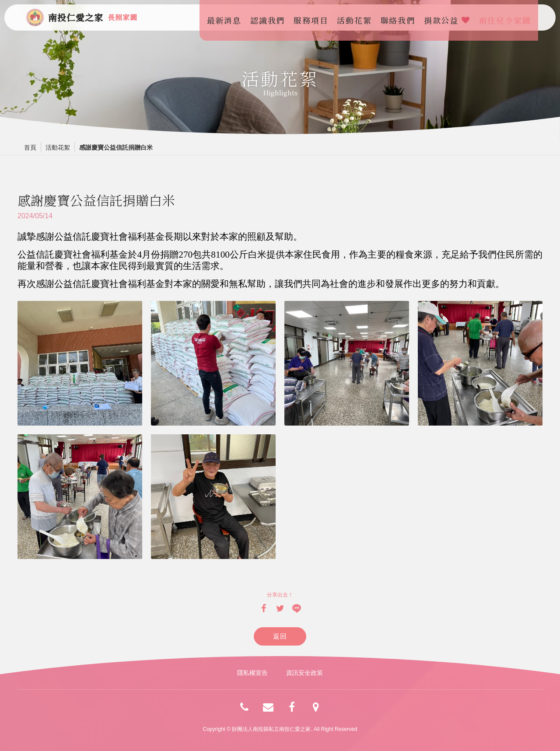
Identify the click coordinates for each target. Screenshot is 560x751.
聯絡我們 (401, 17)
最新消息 (227, 17)
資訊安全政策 (304, 673)
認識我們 (271, 17)
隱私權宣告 (252, 673)
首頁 (30, 147)
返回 (280, 636)
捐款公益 (450, 17)
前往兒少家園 (508, 17)
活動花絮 (357, 17)
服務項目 (314, 17)
